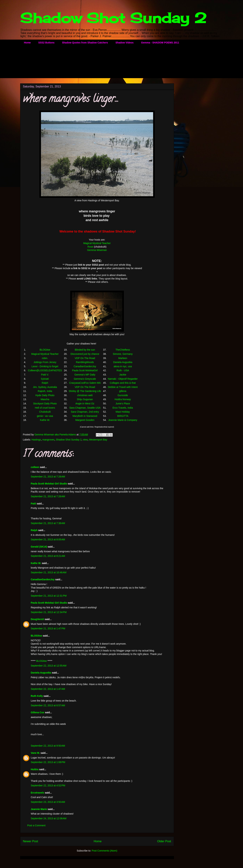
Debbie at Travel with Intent (123, 387)
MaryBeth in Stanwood (85, 416)
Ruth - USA (123, 370)
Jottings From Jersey (45, 362)
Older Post (164, 841)
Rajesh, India (45, 391)
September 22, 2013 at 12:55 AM (49, 666)
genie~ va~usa (45, 416)
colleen (35, 467)
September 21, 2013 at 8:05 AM (48, 539)
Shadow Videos (124, 43)
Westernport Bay (98, 440)
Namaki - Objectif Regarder (123, 379)
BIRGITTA (123, 416)
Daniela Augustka (123, 362)
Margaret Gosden (85, 420)
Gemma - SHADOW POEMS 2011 (160, 43)
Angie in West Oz (85, 404)
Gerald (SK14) (39, 547)
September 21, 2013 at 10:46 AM (49, 572)
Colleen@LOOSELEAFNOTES (45, 370)
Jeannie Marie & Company (123, 420)
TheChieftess (123, 350)
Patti (33, 504)
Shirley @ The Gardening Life (85, 391)
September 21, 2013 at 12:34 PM (49, 612)
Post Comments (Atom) (105, 851)
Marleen (123, 358)
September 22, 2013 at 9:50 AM (48, 746)
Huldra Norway (123, 399)
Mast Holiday (123, 412)
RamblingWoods (85, 362)
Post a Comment (36, 825)
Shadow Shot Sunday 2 (113, 18)
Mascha (45, 399)
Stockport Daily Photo (45, 404)
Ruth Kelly (37, 696)
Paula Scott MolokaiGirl (85, 370)
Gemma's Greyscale (85, 379)
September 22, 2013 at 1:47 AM (48, 689)
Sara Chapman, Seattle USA (85, 408)
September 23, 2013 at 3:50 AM (48, 802)
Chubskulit (45, 412)
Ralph (45, 383)
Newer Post (31, 841)
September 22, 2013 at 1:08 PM (48, 762)
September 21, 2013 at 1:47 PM (48, 628)
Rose (90, 247)
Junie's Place (123, 404)
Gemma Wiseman (97, 250)
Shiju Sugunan (85, 399)
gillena (123, 391)
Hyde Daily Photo (45, 395)
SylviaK (45, 379)
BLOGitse (45, 350)
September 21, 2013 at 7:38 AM (48, 523)
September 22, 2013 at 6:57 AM (48, 705)
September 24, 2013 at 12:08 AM (49, 818)
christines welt (85, 395)
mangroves (48, 440)
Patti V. (45, 375)
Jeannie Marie (39, 809)
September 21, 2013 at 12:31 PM (49, 596)
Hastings (36, 440)
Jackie (123, 375)
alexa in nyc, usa (123, 366)
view (85, 440)
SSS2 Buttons (46, 43)
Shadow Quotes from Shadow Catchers (85, 43)
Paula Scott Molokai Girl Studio (49, 484)
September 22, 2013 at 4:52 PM (48, 785)
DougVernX (37, 619)
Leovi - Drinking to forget (45, 366)
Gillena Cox (38, 712)
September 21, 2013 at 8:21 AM (48, 556)
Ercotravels (37, 793)
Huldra (35, 769)
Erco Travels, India (123, 408)
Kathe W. (45, 420)
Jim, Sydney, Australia (45, 387)
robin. (45, 358)
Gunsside (123, 395)
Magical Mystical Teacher (97, 243)
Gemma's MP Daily (85, 375)
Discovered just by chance (85, 354)
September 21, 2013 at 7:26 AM (48, 477)
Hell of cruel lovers (45, 408)
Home (27, 43)
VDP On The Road (85, 358)
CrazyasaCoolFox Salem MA (85, 383)
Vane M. (35, 753)
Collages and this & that (123, 383)
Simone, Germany (123, 354)
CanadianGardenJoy (85, 366)
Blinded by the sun (85, 350)
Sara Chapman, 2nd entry (85, 412)
